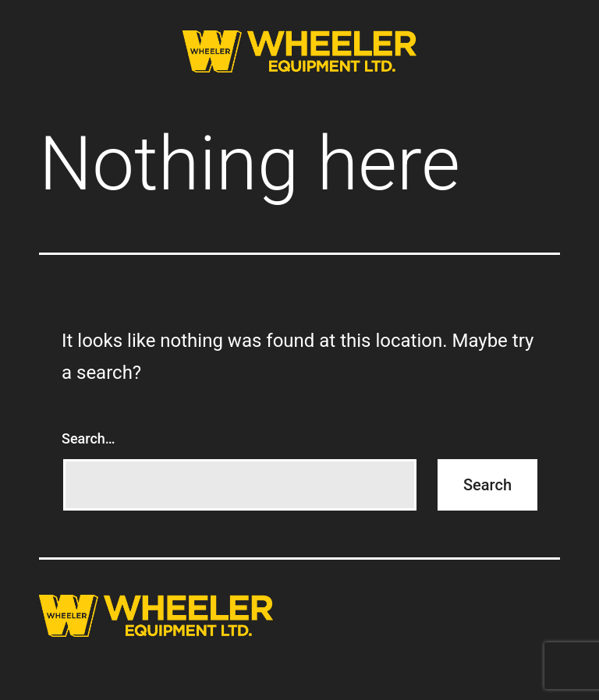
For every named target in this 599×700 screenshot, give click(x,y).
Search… (89, 438)
